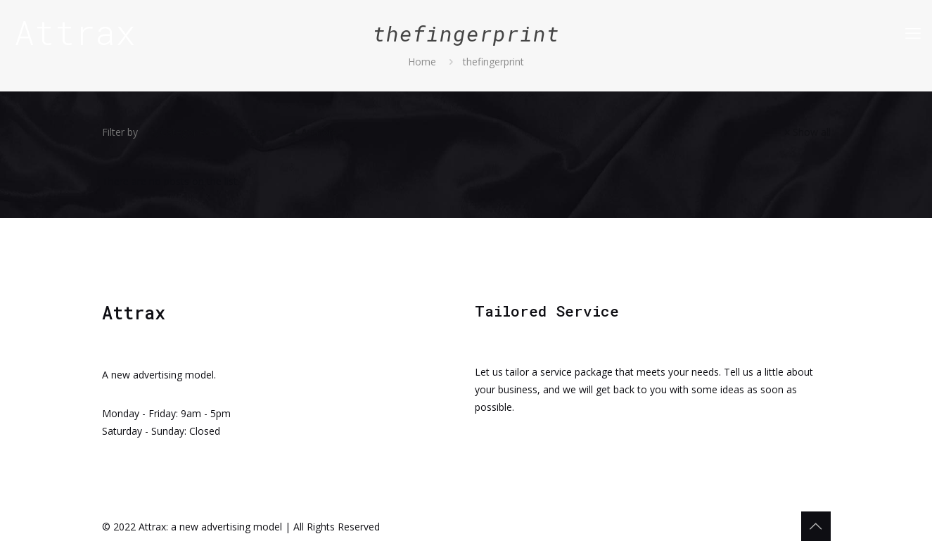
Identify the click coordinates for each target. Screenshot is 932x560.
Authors (318, 132)
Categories (184, 132)
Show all (807, 132)
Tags (254, 132)
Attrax (75, 32)
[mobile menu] (913, 32)
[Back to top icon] (816, 526)
